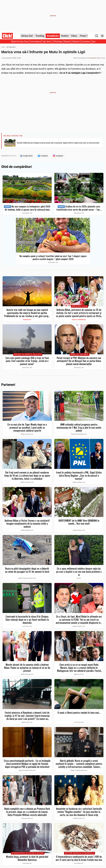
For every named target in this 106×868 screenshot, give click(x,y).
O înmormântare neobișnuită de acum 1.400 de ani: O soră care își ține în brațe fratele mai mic (79, 858)
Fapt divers (47, 41)
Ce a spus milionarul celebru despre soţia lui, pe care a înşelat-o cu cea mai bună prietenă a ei (79, 572)
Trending (40, 36)
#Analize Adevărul (79, 354)
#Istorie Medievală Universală (79, 853)
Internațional (36, 41)
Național (67, 41)
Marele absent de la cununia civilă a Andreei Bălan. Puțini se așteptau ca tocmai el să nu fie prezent (27, 668)
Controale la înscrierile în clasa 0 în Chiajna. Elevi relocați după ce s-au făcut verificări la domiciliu (27, 620)
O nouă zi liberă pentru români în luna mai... (79, 713)
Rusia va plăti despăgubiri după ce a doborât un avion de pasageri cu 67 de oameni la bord (27, 570)
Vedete (65, 36)
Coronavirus (86, 41)
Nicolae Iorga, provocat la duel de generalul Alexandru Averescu (27, 858)
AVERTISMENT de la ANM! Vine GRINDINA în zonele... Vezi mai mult (79, 522)
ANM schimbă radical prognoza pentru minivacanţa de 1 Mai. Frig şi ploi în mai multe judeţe (79, 427)
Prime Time (86, 36)
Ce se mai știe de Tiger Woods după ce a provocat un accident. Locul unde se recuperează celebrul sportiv (27, 427)
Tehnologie (58, 41)
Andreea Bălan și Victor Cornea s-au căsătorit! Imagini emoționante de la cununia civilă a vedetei (27, 524)
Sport (94, 41)
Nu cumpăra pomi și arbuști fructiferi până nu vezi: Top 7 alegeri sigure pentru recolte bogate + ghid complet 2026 (53, 257)
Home (3, 47)
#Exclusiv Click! (79, 306)
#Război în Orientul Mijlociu (28, 354)
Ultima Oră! (27, 36)
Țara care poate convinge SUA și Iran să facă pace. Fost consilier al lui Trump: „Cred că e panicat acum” (27, 361)
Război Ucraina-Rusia (20, 41)
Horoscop (27, 320)
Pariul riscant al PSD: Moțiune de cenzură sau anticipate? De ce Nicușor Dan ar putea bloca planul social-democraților (79, 361)
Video (74, 36)
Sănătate (76, 41)
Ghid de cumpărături (16, 167)
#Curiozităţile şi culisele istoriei (28, 853)
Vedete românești (79, 320)
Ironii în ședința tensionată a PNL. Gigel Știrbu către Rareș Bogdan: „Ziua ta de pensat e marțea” (79, 475)
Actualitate (53, 36)
